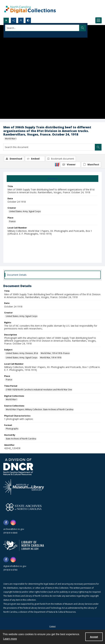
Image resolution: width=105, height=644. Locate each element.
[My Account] (21, 20)
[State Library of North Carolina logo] (24, 545)
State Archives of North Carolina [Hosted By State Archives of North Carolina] (21, 439)
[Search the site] (42, 28)
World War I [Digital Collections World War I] (11, 399)
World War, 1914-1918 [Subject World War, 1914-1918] (51, 358)
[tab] (52, 179)
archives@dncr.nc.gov (14, 529)
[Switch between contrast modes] (28, 20)
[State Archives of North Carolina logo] (24, 507)
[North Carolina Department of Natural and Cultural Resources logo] (18, 467)
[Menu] (98, 20)
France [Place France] (12, 221)
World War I (11, 139)
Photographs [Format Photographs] (12, 429)
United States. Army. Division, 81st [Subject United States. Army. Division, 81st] (22, 353)
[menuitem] (52, 626)
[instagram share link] (13, 523)
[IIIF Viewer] (70, 165)
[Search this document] (49, 147)
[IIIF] (57, 164)
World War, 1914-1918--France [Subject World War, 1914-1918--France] (55, 353)
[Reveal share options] (14, 20)
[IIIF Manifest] (91, 165)
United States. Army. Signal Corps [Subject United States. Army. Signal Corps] (22, 358)
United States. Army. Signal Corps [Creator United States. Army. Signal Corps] (25, 211)
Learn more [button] (10, 639)
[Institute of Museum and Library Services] (24, 487)
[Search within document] (98, 147)
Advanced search (13, 34)
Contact (52, 626)
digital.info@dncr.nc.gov (15, 566)
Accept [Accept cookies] (94, 637)
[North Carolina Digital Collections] (30, 9)
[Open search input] (6, 20)
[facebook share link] (6, 523)
